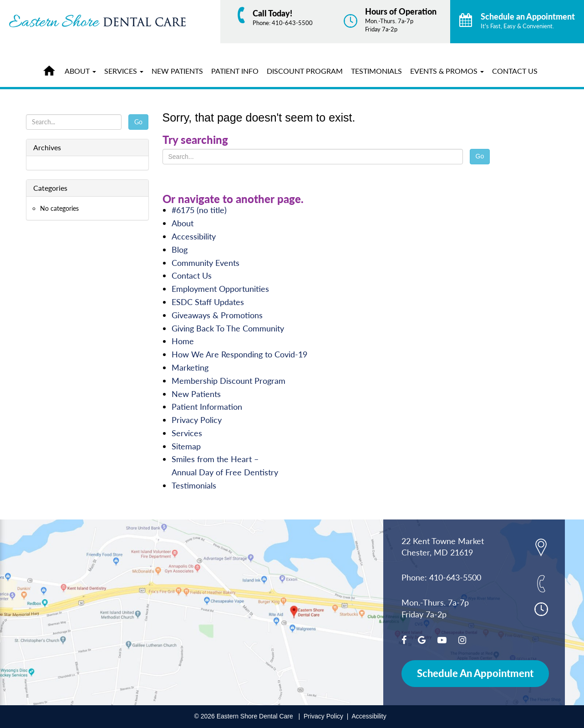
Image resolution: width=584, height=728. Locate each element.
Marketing (190, 367)
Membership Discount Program (229, 381)
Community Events (206, 263)
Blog (180, 249)
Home (51, 69)
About (80, 71)
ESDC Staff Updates (208, 302)
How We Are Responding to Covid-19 (239, 354)
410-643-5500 (292, 23)
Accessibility (194, 236)
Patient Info (235, 71)
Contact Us (515, 71)
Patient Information (207, 407)
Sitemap (186, 446)
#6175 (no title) (199, 210)
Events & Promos (447, 71)
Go (480, 156)
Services (124, 71)
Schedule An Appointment (475, 673)
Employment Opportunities (220, 289)
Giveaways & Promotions (217, 315)
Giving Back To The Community (228, 328)
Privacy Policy (197, 420)
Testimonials (376, 71)
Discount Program (305, 71)
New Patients (177, 71)
